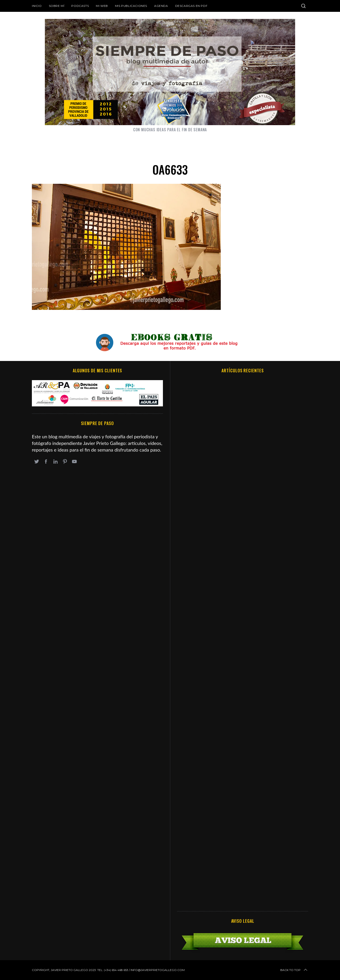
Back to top (294, 970)
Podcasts (80, 6)
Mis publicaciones (131, 6)
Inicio (37, 6)
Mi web (102, 6)
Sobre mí (57, 6)
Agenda (161, 6)
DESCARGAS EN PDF (191, 6)
